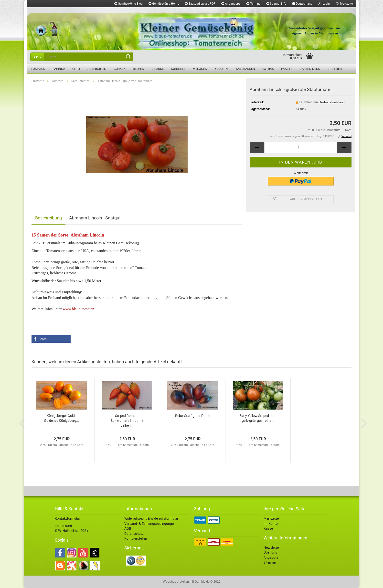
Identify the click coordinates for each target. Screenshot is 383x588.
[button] (302, 4)
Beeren (138, 69)
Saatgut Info (276, 4)
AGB (128, 528)
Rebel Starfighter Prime (193, 416)
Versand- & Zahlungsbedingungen (150, 524)
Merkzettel (345, 4)
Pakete (287, 69)
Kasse (268, 528)
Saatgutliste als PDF (200, 4)
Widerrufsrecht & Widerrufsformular (151, 518)
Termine (253, 4)
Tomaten (38, 69)
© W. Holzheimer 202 (70, 531)
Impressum (63, 526)
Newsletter (272, 547)
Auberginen (97, 69)
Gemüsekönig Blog (128, 4)
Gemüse (158, 69)
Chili (76, 69)
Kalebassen (245, 69)
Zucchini (222, 69)
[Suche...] (37, 57)
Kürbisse (178, 69)
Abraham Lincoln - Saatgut (95, 218)
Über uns (270, 552)
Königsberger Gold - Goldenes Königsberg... (62, 418)
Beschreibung (48, 218)
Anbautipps (231, 4)
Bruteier (335, 69)
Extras (268, 69)
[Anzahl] (301, 148)
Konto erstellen (136, 538)
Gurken (120, 69)
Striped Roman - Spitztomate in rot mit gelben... (127, 421)
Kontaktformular (67, 518)
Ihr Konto (271, 524)
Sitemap (270, 562)
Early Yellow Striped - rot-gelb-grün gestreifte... (258, 418)
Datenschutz (134, 534)
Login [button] (324, 4)
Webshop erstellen (176, 582)
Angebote (271, 557)
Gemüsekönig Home (164, 4)
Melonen (200, 69)
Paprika (59, 69)
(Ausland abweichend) (332, 102)
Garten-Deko (310, 69)
